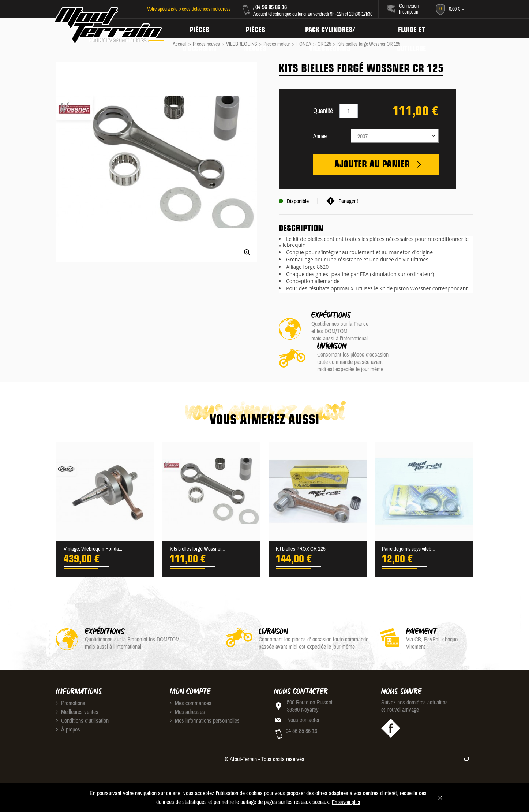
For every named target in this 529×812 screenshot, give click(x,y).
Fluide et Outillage (418, 28)
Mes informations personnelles (205, 698)
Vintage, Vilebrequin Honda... (95, 526)
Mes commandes (191, 681)
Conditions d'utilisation (82, 698)
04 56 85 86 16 (270, 7)
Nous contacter (303, 697)
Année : (321, 136)
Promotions (71, 681)
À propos (68, 707)
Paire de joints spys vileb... (411, 526)
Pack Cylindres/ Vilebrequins (335, 28)
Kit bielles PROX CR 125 (302, 526)
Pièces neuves (258, 28)
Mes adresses (187, 689)
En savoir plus (346, 802)
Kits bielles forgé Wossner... (200, 526)
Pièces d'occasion (200, 28)
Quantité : (324, 111)
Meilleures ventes (77, 689)
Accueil (180, 44)
